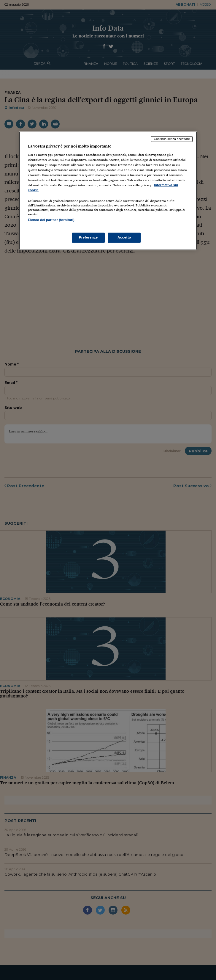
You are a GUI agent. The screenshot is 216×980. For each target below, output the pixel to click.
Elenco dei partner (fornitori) (51, 220)
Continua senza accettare (172, 139)
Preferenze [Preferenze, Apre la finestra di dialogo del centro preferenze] (88, 237)
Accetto (124, 237)
